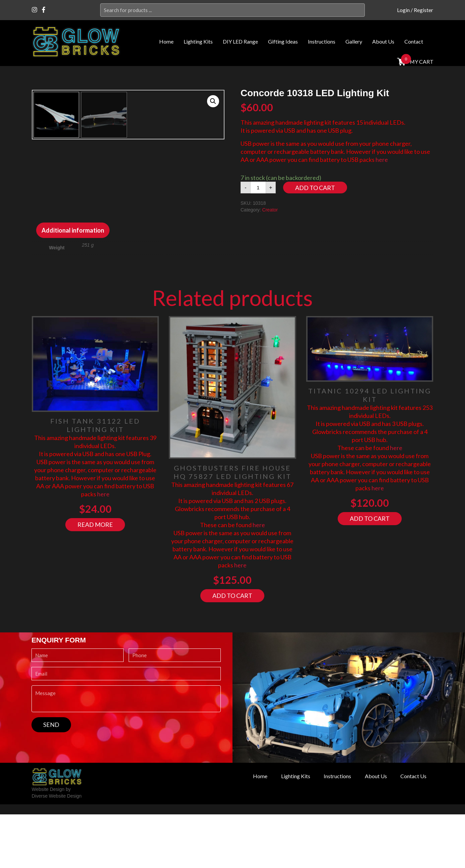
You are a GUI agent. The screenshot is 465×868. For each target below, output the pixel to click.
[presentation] (82, 799)
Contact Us (412, 830)
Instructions (322, 41)
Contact (414, 41)
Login (403, 10)
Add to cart (315, 188)
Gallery (354, 41)
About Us (383, 41)
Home (166, 41)
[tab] (73, 284)
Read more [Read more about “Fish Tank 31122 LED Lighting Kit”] (95, 578)
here (382, 160)
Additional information (73, 284)
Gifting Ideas (283, 41)
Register (423, 10)
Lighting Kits (198, 41)
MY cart (421, 61)
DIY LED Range (240, 41)
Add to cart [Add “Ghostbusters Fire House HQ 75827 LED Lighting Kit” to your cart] (232, 649)
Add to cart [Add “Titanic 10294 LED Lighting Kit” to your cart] (370, 572)
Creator (270, 210)
